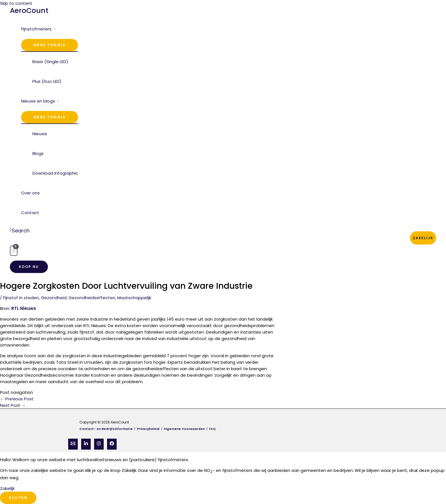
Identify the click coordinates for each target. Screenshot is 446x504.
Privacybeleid (149, 429)
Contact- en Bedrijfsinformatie (106, 429)
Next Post (13, 405)
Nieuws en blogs (38, 101)
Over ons (30, 193)
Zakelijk (423, 238)
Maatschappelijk (134, 298)
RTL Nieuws (24, 308)
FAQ (212, 429)
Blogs (38, 153)
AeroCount (29, 11)
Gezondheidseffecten (92, 298)
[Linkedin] (86, 444)
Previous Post (17, 399)
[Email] (73, 444)
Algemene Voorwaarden (185, 429)
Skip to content (16, 3)
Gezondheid (54, 298)
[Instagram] (99, 444)
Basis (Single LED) (50, 62)
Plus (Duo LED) (47, 81)
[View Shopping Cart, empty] (14, 251)
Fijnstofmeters (36, 29)
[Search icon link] (20, 231)
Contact (30, 213)
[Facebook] (112, 444)
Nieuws (40, 134)
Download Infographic (55, 173)
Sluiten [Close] (18, 498)
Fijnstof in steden (21, 298)
